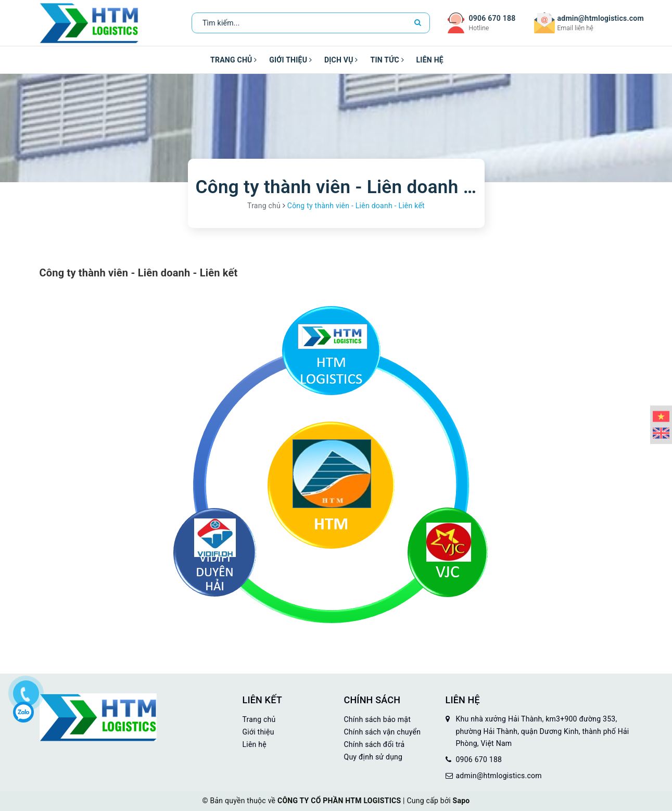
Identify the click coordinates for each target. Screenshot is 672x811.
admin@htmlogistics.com (601, 18)
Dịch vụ (341, 60)
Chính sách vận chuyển (383, 732)
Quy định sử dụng (373, 757)
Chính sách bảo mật (377, 719)
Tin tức (387, 60)
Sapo (461, 801)
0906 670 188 (492, 18)
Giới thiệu (290, 60)
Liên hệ (430, 60)
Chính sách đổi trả (375, 744)
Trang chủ (233, 60)
